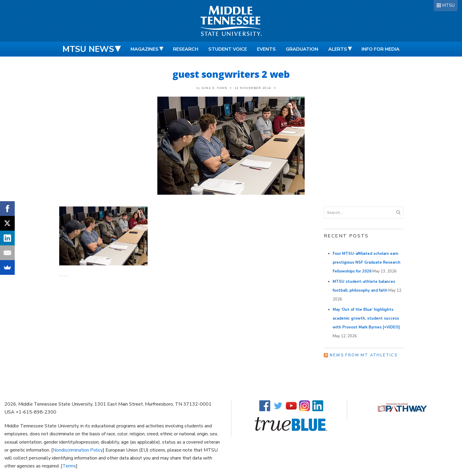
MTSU (448, 5)
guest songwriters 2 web (231, 74)
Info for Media (381, 49)
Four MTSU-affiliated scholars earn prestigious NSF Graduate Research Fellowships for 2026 (367, 262)
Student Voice (228, 49)
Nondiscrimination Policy (78, 450)
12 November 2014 (253, 88)
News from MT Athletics (364, 355)
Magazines (145, 49)
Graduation (302, 49)
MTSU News (88, 49)
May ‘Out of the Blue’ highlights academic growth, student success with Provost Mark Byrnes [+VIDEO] (366, 318)
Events (266, 49)
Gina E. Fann (214, 88)
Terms (69, 466)
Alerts (338, 49)
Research (186, 49)
